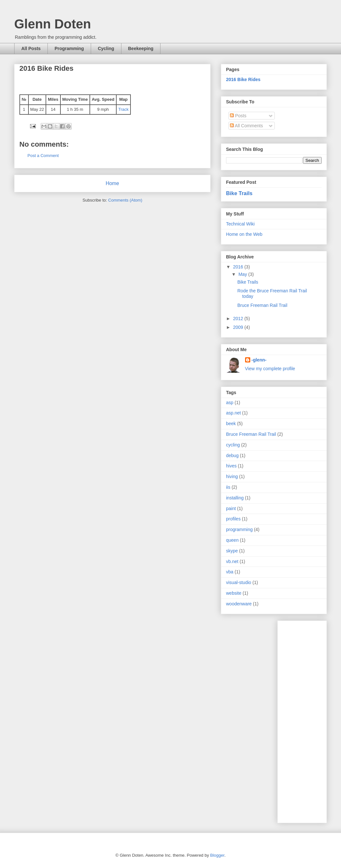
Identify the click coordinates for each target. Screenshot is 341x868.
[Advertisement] (308, 720)
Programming (69, 48)
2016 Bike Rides (243, 79)
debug (232, 455)
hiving (232, 476)
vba (230, 572)
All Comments (246, 126)
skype (232, 551)
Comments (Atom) (125, 200)
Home (112, 183)
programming (239, 529)
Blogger (217, 855)
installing (235, 498)
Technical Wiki (240, 224)
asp (230, 403)
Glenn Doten (53, 24)
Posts (238, 116)
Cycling (106, 48)
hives (231, 466)
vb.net (232, 561)
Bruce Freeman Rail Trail (262, 305)
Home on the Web (244, 234)
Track (123, 109)
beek (231, 424)
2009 (239, 327)
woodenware (239, 604)
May (243, 274)
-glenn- (259, 360)
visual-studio (239, 582)
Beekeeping (141, 48)
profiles (233, 519)
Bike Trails (239, 193)
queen (232, 540)
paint (231, 508)
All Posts (31, 48)
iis (228, 487)
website (234, 593)
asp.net (233, 413)
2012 (239, 319)
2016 (239, 267)
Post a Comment (43, 156)
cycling (233, 445)
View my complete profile (270, 369)
